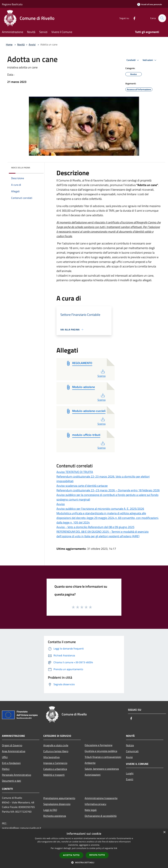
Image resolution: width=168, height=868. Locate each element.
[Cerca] (162, 18)
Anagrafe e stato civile (56, 745)
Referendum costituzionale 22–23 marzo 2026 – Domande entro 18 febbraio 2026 (108, 490)
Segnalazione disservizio (57, 804)
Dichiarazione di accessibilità (101, 816)
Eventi (130, 779)
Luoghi (130, 773)
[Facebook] (133, 18)
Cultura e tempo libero (56, 751)
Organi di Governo (12, 745)
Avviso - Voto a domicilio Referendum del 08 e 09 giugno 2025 (95, 527)
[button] (84, 862)
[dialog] (84, 848)
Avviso (61, 504)
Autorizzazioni (93, 775)
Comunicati (132, 751)
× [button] (164, 832)
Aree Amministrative (14, 751)
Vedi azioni (150, 60)
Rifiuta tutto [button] (97, 855)
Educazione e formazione (99, 745)
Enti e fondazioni (11, 763)
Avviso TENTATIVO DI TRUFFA (75, 472)
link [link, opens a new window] (116, 848)
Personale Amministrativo (16, 775)
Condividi (133, 60)
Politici (6, 769)
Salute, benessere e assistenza (102, 769)
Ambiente (90, 763)
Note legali (91, 810)
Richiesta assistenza (55, 816)
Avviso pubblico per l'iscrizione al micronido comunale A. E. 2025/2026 (100, 509)
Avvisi (32, 44)
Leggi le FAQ (50, 810)
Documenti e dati (11, 781)
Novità (21, 44)
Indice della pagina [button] (21, 168)
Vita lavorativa (51, 757)
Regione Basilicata (12, 4)
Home (9, 44)
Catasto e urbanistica (55, 769)
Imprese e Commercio (55, 763)
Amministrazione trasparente (101, 798)
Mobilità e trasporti (54, 775)
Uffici (5, 757)
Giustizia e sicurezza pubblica (101, 751)
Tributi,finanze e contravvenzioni (103, 757)
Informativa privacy (95, 804)
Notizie (130, 745)
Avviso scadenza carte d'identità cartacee (82, 486)
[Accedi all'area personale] (149, 4)
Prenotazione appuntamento (59, 798)
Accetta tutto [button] (71, 855)
